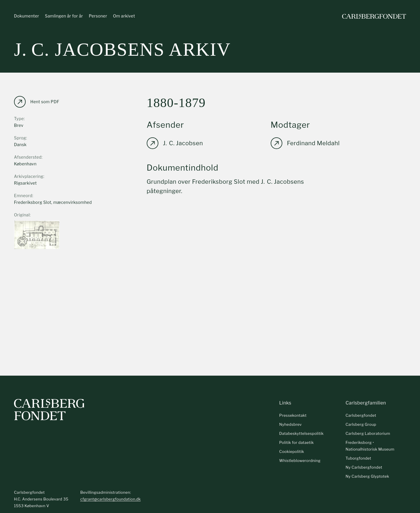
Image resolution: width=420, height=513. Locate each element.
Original (22, 215)
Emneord (23, 196)
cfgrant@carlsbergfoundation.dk (110, 499)
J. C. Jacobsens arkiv (122, 49)
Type (19, 119)
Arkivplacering (29, 176)
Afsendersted (28, 157)
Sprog (20, 138)
